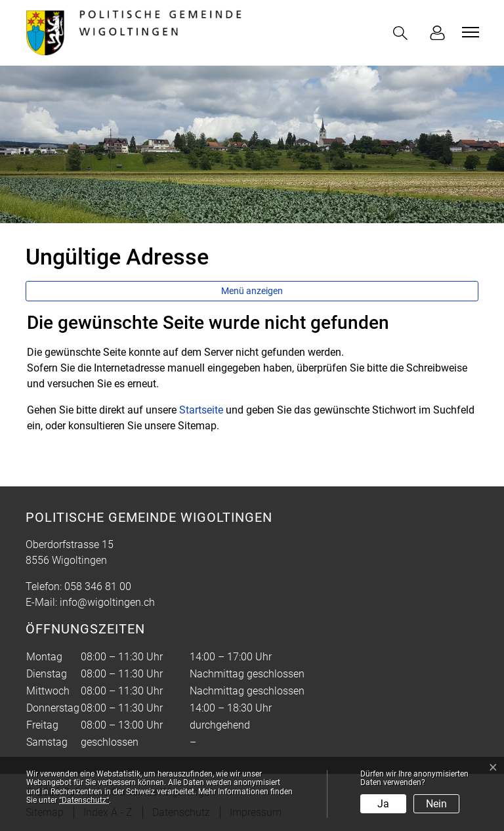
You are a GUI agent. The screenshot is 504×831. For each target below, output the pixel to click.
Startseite (201, 410)
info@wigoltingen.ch (107, 602)
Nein (436, 804)
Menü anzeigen (252, 291)
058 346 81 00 (98, 586)
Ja (383, 804)
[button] (403, 33)
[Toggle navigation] (469, 32)
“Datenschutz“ (84, 800)
